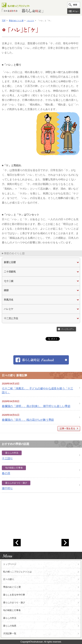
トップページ (10, 564)
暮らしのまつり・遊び (14, 603)
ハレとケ (30, 21)
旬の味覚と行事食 (12, 610)
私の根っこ (17, 572)
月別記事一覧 (10, 633)
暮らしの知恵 (10, 626)
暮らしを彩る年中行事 (14, 595)
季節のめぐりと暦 (16, 21)
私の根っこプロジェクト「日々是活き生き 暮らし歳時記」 (22, 8)
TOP (4, 21)
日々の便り (9, 579)
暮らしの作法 (10, 618)
